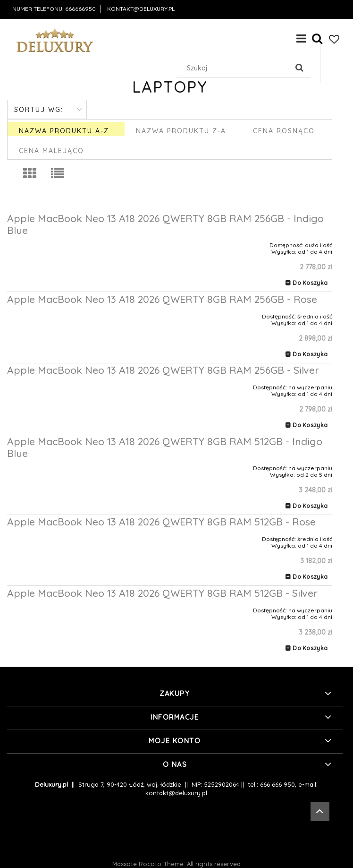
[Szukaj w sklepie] (234, 68)
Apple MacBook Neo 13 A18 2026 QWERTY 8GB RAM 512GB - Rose (161, 522)
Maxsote (125, 864)
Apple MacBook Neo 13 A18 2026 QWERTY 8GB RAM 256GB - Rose (162, 299)
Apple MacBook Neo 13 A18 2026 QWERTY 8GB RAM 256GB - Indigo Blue (165, 224)
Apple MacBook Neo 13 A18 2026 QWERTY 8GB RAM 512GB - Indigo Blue (165, 447)
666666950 (80, 9)
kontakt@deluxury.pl (141, 9)
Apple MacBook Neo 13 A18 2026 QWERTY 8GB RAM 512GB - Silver (162, 593)
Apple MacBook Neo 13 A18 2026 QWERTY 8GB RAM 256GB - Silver (163, 370)
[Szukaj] (300, 68)
